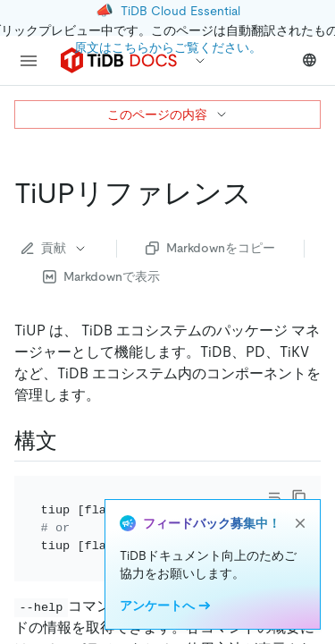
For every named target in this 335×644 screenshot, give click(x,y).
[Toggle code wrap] (274, 497)
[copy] (299, 497)
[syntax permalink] (71, 441)
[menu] (29, 61)
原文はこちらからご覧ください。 (168, 47)
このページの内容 (168, 114)
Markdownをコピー (210, 248)
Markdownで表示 (101, 276)
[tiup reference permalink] (266, 193)
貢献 (54, 248)
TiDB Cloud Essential (180, 11)
